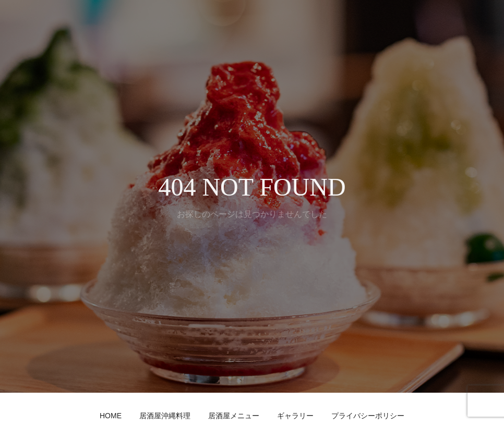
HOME (111, 416)
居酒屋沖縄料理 (165, 416)
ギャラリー (295, 416)
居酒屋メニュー (234, 416)
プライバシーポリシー (368, 416)
